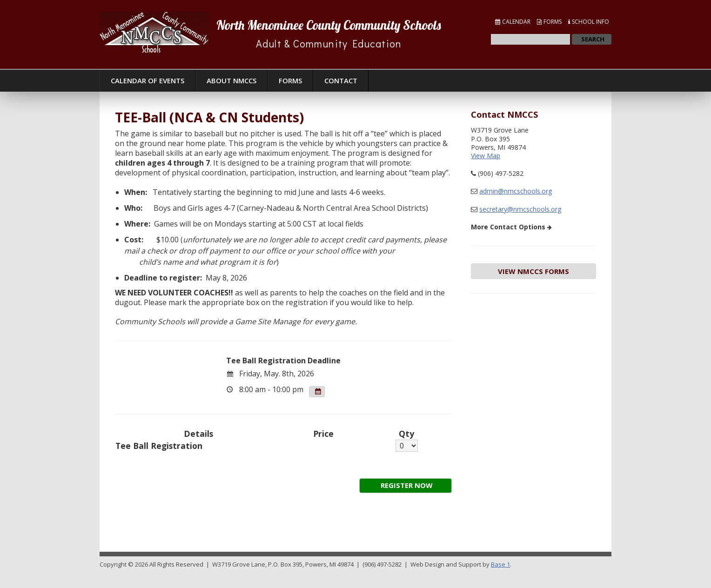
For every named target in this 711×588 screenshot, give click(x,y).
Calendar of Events (148, 80)
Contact (341, 80)
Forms (553, 22)
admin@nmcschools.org (516, 191)
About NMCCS (231, 80)
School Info (590, 22)
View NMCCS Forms (533, 271)
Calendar (516, 22)
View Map (486, 156)
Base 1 (500, 564)
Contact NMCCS (504, 114)
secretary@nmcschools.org (520, 209)
